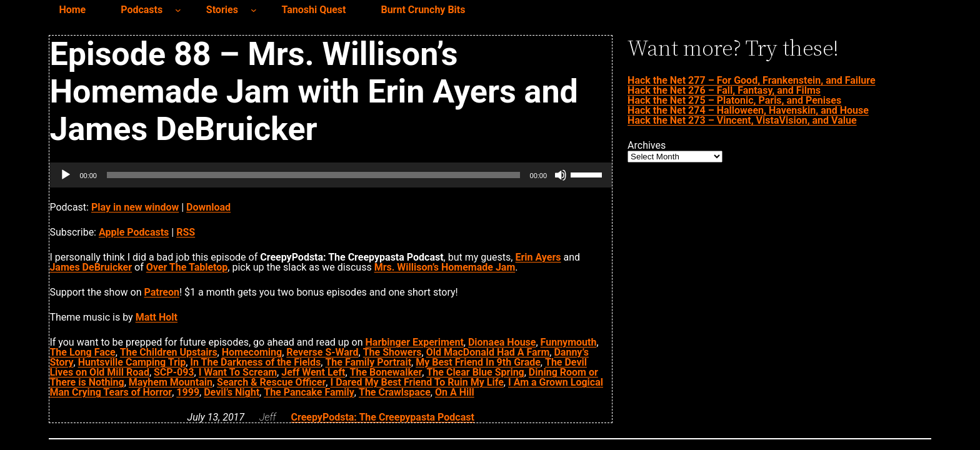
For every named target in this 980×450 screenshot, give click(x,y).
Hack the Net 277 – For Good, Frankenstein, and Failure (751, 80)
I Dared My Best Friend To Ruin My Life (417, 382)
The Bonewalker (386, 372)
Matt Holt (157, 317)
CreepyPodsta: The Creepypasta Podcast (382, 417)
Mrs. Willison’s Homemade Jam (445, 267)
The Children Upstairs (169, 352)
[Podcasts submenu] (178, 10)
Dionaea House (502, 342)
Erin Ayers (538, 257)
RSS (186, 232)
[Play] (66, 175)
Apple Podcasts (134, 232)
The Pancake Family (309, 392)
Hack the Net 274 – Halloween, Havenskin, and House (748, 110)
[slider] (313, 175)
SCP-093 (174, 372)
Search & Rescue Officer (271, 382)
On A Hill (455, 392)
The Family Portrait (368, 362)
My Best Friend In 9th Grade (478, 362)
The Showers (392, 352)
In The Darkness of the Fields (255, 362)
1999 (188, 392)
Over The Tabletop (187, 267)
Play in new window (135, 207)
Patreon (162, 292)
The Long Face (82, 352)
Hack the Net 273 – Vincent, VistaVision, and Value (742, 120)
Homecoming (252, 352)
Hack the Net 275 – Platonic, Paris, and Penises (734, 100)
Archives (647, 146)
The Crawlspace (395, 392)
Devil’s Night (232, 392)
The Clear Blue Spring (475, 372)
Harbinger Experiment (415, 342)
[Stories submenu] (254, 10)
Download (208, 207)
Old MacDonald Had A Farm (488, 352)
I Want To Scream (238, 372)
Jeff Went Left (313, 372)
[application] (331, 175)
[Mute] (561, 175)
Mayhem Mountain (171, 382)
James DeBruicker (91, 267)
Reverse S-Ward (322, 352)
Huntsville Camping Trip (132, 362)
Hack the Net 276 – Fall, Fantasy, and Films (724, 90)
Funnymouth (569, 342)
